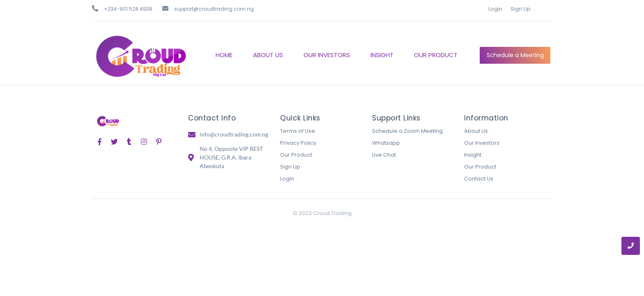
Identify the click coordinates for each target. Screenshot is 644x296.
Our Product (296, 155)
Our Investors (482, 143)
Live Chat (384, 155)
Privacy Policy (298, 143)
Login (495, 9)
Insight (473, 155)
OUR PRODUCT (436, 55)
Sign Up (521, 9)
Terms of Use (298, 131)
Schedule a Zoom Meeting (407, 131)
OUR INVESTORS (327, 55)
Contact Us (479, 179)
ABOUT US (268, 55)
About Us (476, 131)
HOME (224, 55)
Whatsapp (386, 143)
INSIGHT (382, 55)
